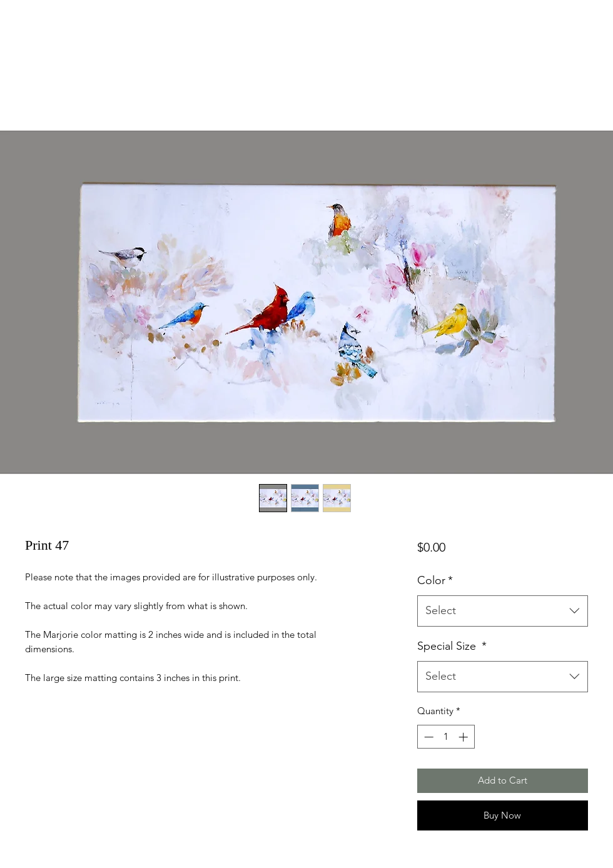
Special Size (452, 646)
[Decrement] (428, 737)
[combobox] (503, 611)
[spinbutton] (446, 737)
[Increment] (464, 737)
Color (435, 580)
